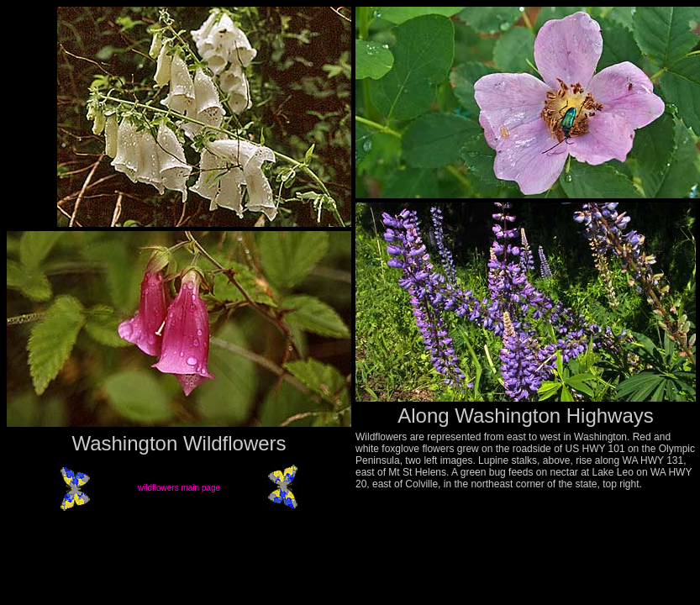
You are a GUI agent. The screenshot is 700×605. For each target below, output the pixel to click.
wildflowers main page (179, 488)
